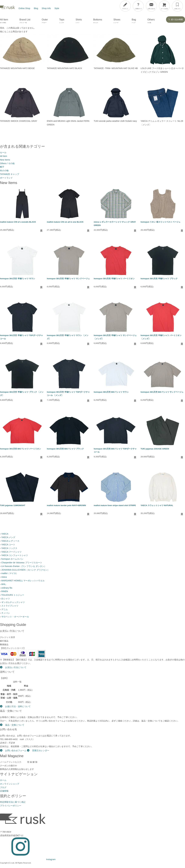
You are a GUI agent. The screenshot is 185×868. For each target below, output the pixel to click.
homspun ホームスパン (12, 559)
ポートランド (6, 178)
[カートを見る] (164, 6)
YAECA (5, 534)
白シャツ (6, 599)
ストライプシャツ (10, 606)
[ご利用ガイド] (138, 6)
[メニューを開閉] (175, 5)
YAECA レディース (10, 541)
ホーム (3, 780)
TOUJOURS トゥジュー (13, 595)
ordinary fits (7, 588)
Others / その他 (7, 163)
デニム (5, 609)
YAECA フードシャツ (11, 552)
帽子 (2, 167)
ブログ (3, 787)
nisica (4, 577)
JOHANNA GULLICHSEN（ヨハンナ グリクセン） (25, 570)
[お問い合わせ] (151, 6)
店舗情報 (4, 791)
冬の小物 (4, 171)
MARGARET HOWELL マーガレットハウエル (23, 581)
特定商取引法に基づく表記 (13, 802)
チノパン (6, 613)
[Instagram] (28, 859)
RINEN (5, 591)
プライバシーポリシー (11, 806)
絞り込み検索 (176, 19)
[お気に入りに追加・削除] (41, 231)
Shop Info (46, 8)
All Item (4, 156)
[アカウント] (125, 6)
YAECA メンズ (8, 537)
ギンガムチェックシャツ (13, 602)
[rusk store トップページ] (7, 8)
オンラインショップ (10, 784)
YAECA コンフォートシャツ (15, 555)
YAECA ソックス (9, 548)
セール (3, 152)
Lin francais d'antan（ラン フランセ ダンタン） (24, 566)
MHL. (4, 584)
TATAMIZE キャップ (10, 174)
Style (57, 8)
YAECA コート (8, 545)
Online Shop (24, 8)
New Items (5, 160)
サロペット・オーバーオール (15, 617)
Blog (36, 8)
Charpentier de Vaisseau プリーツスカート (22, 563)
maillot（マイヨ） (10, 573)
